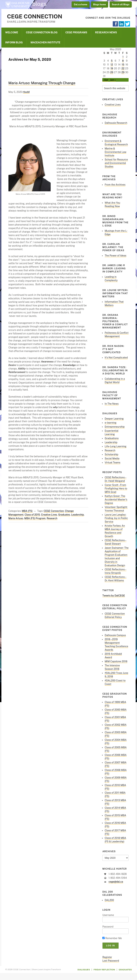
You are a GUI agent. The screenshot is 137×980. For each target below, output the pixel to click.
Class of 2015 (32, 515)
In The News (112, 404)
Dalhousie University (18, 4)
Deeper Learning (114, 419)
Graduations (112, 438)
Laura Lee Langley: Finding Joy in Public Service (116, 518)
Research (52, 518)
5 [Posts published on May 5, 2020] (112, 61)
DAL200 (109, 900)
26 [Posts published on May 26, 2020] (112, 72)
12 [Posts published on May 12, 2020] (112, 65)
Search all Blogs (121, 4)
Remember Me (112, 938)
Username (108, 915)
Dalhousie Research (116, 123)
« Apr (105, 80)
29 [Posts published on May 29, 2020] (123, 72)
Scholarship (111, 454)
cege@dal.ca (116, 882)
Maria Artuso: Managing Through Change (42, 83)
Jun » (113, 80)
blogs (39, 4)
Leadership (78, 515)
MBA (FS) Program (35, 518)
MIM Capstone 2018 (116, 661)
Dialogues (84, 970)
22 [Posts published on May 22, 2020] (123, 68)
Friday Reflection (104, 970)
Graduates (64, 515)
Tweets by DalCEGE (114, 596)
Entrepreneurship (115, 427)
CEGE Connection (35, 16)
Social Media (112, 458)
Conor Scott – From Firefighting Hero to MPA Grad (116, 489)
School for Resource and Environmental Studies (116, 163)
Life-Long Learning (116, 446)
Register (107, 957)
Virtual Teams (112, 463)
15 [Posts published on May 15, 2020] (123, 65)
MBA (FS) (27, 511)
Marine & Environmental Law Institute (115, 152)
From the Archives (115, 185)
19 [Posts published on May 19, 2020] (112, 68)
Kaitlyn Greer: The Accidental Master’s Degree (116, 500)
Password (108, 927)
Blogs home (100, 4)
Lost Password (111, 961)
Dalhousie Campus (115, 635)
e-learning (111, 423)
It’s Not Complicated (116, 358)
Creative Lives (49, 515)
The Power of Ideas (115, 256)
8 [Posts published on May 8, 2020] (123, 61)
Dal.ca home (81, 4)
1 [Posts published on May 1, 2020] (123, 57)
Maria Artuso (16, 518)
